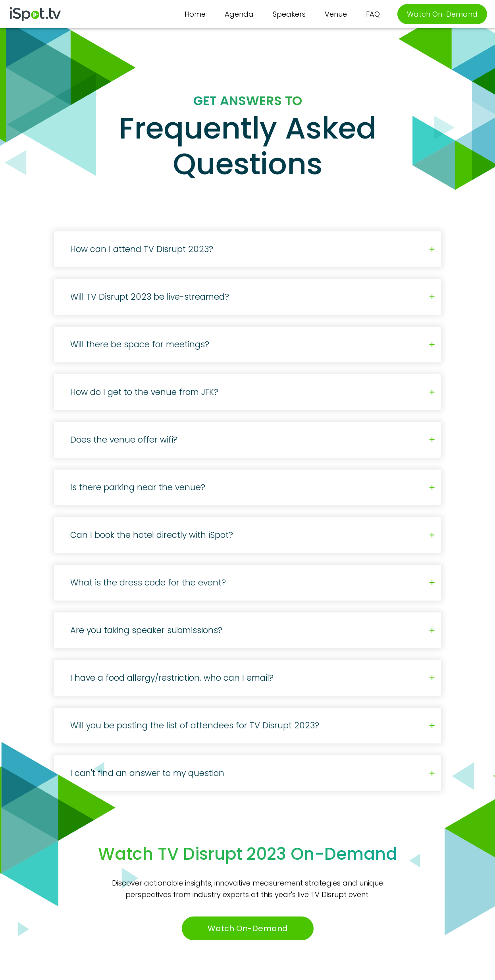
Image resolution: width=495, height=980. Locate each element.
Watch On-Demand (442, 14)
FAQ (373, 14)
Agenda (239, 14)
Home (195, 14)
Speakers (289, 14)
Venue (336, 14)
